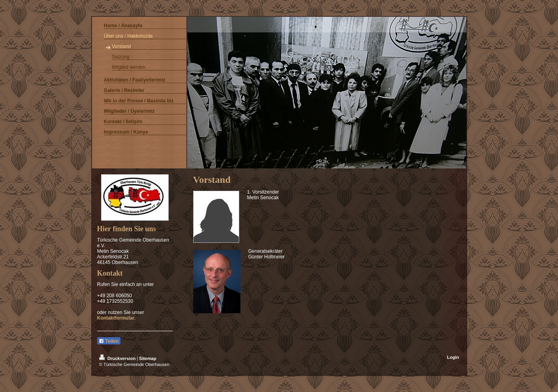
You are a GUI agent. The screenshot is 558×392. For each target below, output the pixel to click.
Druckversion (118, 358)
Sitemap (148, 358)
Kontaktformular (116, 318)
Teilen (109, 341)
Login (453, 357)
